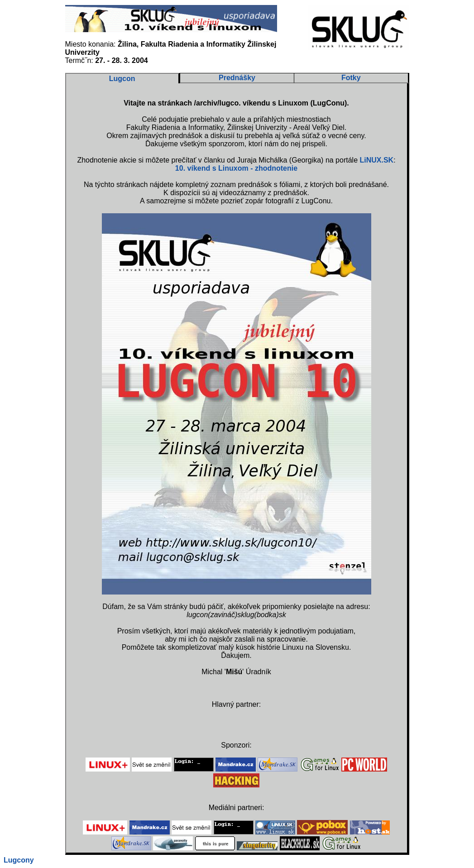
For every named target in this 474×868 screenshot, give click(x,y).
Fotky (351, 78)
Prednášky (237, 78)
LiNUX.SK (376, 160)
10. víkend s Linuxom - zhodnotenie (236, 168)
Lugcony (19, 860)
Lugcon (122, 79)
